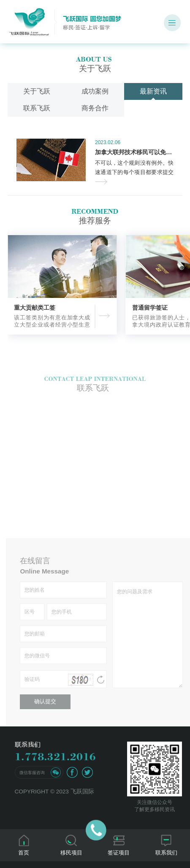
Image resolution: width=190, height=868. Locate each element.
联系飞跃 (37, 108)
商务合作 (95, 108)
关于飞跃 (37, 91)
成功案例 (95, 91)
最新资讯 (153, 91)
